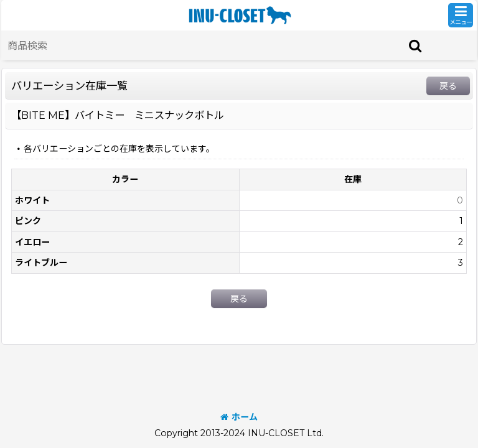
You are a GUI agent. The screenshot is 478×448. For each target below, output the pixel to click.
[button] (461, 15)
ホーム (239, 417)
